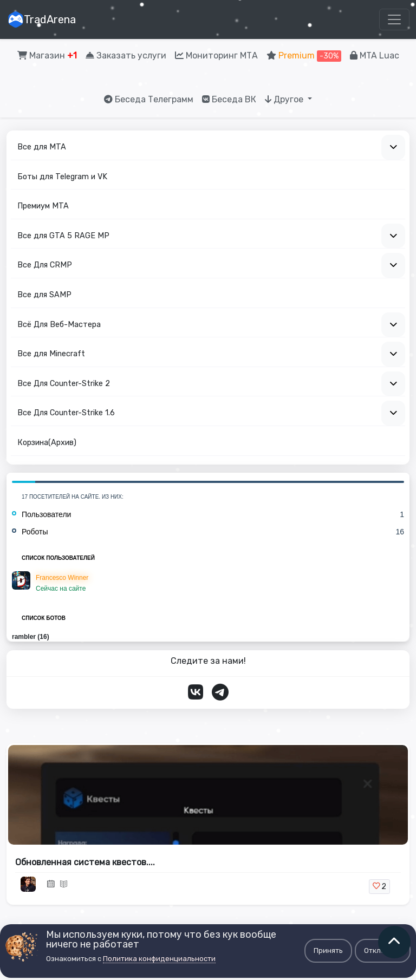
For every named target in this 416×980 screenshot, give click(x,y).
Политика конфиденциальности (159, 959)
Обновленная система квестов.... (85, 862)
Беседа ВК (229, 99)
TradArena (42, 19)
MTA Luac (375, 55)
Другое (285, 99)
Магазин (47, 55)
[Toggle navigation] (394, 19)
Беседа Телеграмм (149, 99)
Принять (328, 950)
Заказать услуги (126, 55)
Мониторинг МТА (216, 55)
